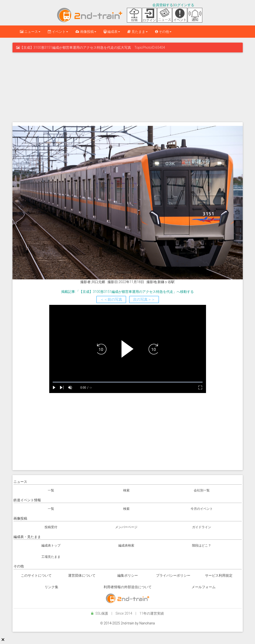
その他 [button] (163, 32)
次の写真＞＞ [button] (144, 299)
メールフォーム (204, 587)
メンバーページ (126, 527)
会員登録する (163, 5)
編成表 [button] (112, 32)
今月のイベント (202, 509)
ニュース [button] (30, 32)
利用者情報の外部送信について (128, 587)
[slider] (128, 382)
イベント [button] (58, 32)
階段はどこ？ (202, 545)
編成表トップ (51, 545)
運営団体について (82, 575)
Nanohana (147, 623)
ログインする (184, 5)
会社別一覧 (202, 490)
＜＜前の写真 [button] (111, 299)
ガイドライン (202, 527)
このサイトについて (36, 575)
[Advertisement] (128, 87)
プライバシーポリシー (173, 575)
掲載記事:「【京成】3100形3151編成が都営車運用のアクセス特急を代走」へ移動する (127, 292)
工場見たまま (51, 557)
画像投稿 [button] (86, 32)
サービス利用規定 (219, 575)
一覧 (51, 490)
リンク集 (51, 587)
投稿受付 (51, 527)
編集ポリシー (128, 575)
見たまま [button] (137, 32)
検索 (126, 490)
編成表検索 (126, 545)
